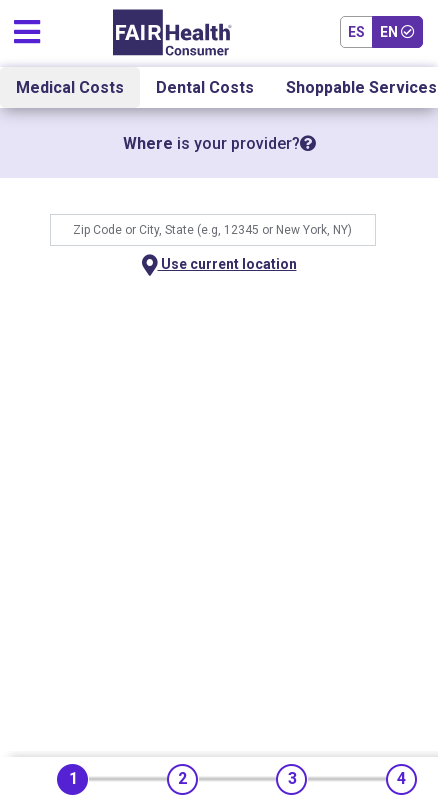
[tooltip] (308, 143)
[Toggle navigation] (27, 27)
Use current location (219, 265)
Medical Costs (70, 87)
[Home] (172, 32)
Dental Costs (205, 87)
